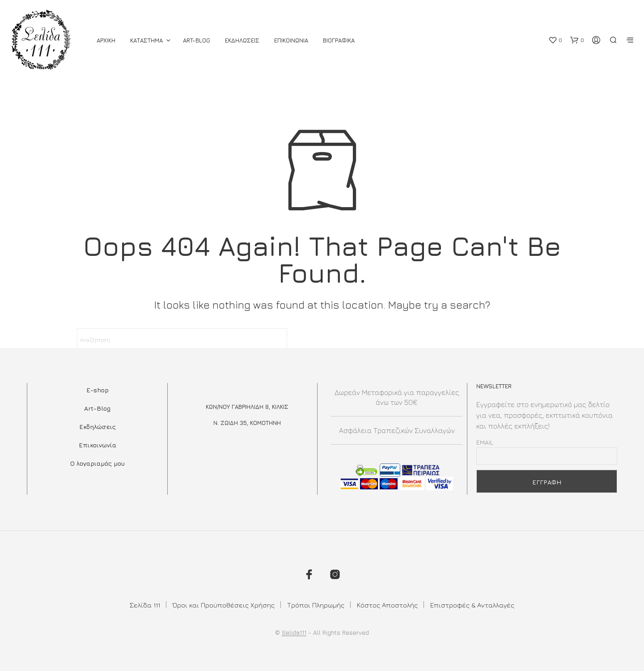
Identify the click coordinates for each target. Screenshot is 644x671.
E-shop (97, 390)
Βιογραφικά (339, 40)
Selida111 (294, 633)
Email (485, 442)
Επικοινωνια (291, 40)
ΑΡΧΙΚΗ (106, 40)
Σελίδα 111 (145, 605)
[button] (555, 40)
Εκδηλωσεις (242, 40)
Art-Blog (197, 40)
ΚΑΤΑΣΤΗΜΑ (146, 40)
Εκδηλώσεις (97, 427)
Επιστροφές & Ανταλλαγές (472, 605)
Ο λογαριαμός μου (97, 463)
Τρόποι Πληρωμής (316, 605)
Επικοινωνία (97, 445)
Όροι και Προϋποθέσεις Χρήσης (224, 605)
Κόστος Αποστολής (387, 605)
